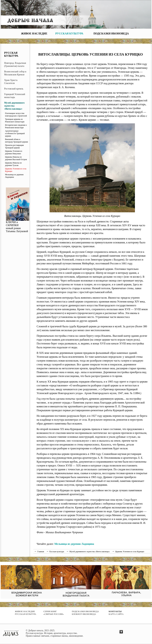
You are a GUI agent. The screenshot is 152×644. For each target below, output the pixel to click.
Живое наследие (34, 33)
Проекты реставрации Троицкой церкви (14, 146)
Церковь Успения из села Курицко (16, 170)
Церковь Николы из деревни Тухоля (13, 164)
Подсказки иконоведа (111, 33)
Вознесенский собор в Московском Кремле (15, 73)
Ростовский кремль (14, 89)
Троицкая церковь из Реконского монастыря (15, 120)
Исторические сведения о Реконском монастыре (16, 126)
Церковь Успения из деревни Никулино (14, 152)
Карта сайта (116, 614)
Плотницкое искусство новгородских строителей (16, 115)
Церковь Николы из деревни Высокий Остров (16, 158)
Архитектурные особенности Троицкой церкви (15, 133)
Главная (41, 552)
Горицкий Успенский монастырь (15, 96)
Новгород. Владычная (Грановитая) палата (15, 65)
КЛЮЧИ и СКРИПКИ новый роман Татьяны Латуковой (18, 225)
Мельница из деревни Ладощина (14, 176)
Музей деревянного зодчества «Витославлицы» (14, 106)
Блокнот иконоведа (84, 614)
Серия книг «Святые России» (54, 613)
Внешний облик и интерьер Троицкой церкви (16, 141)
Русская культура (69, 33)
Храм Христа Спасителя (11, 82)
